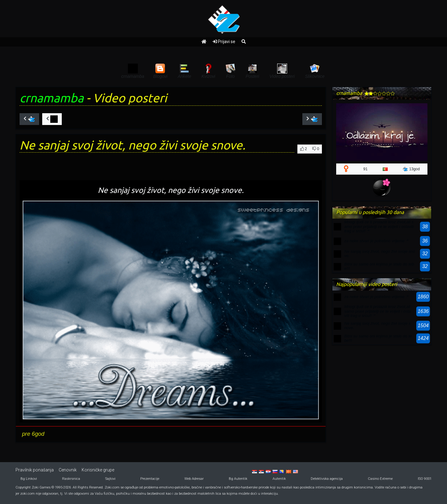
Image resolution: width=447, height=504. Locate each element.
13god (411, 169)
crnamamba (52, 98)
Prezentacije (150, 479)
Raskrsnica (71, 479)
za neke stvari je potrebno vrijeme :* (376, 241)
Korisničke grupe (98, 470)
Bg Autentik (238, 479)
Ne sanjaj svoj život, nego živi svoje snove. (380, 254)
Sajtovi (110, 479)
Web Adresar (194, 479)
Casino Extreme (380, 479)
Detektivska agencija (327, 479)
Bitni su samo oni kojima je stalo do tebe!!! (379, 266)
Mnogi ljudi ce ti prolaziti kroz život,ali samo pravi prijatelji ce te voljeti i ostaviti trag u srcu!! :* (379, 226)
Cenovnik (68, 470)
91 (365, 169)
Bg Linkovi (29, 479)
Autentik (279, 479)
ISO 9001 (425, 479)
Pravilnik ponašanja (35, 470)
